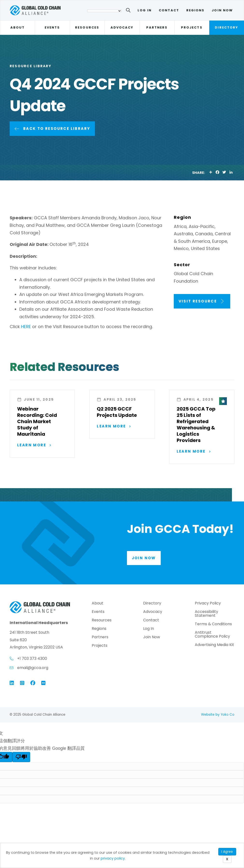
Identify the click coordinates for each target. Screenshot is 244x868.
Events (52, 27)
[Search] (129, 11)
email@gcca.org (33, 668)
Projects (192, 27)
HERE (26, 327)
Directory (227, 27)
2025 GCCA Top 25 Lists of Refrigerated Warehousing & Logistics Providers (196, 425)
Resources (87, 27)
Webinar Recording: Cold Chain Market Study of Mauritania (37, 421)
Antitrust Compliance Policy (212, 635)
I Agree (227, 852)
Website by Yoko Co (218, 715)
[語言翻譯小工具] (104, 11)
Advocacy (122, 27)
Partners (157, 27)
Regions (195, 10)
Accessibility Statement (206, 614)
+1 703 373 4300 (32, 659)
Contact (169, 10)
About (17, 27)
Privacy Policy (208, 604)
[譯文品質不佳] (21, 758)
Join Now (222, 10)
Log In (145, 10)
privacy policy (113, 858)
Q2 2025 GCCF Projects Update (117, 412)
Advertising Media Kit (214, 646)
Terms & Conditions (213, 625)
